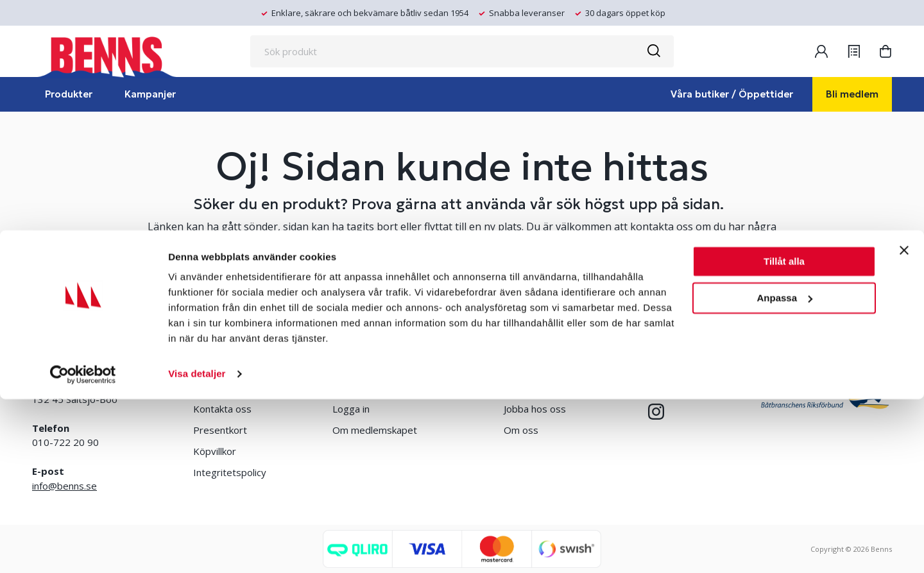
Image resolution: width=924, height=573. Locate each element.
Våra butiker (220, 388)
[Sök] (653, 51)
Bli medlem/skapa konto (385, 388)
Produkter (69, 94)
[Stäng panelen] (904, 424)
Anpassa (784, 471)
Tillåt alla (784, 435)
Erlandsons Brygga (545, 388)
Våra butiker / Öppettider (732, 94)
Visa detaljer (197, 548)
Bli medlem (852, 94)
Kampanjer (150, 94)
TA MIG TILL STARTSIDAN (462, 290)
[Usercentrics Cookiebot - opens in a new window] (83, 548)
